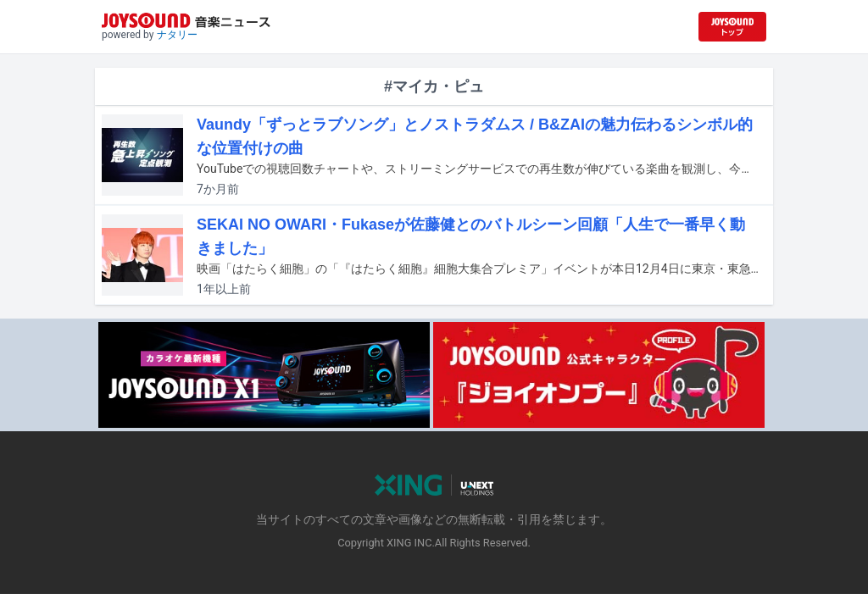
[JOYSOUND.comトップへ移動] (732, 27)
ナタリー (177, 35)
